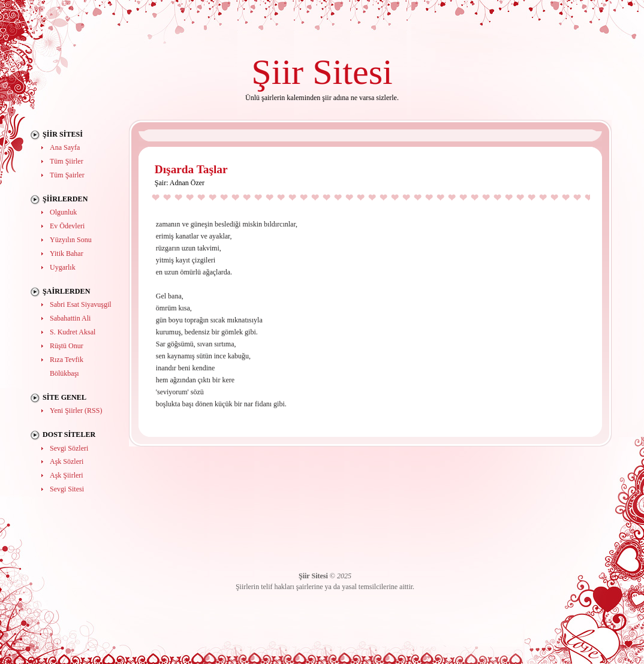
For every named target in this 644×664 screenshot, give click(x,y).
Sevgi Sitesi (67, 489)
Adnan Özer (187, 183)
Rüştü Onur (67, 346)
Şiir (277, 72)
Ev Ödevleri (67, 226)
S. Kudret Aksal (73, 332)
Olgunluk (63, 212)
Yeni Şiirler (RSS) (76, 411)
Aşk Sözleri (67, 461)
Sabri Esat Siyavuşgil (81, 304)
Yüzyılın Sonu (71, 240)
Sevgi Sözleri (69, 448)
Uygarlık (63, 267)
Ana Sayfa (65, 147)
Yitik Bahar (67, 253)
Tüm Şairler (67, 175)
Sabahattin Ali (70, 318)
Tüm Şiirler (67, 161)
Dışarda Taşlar (191, 169)
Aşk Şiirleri (67, 475)
